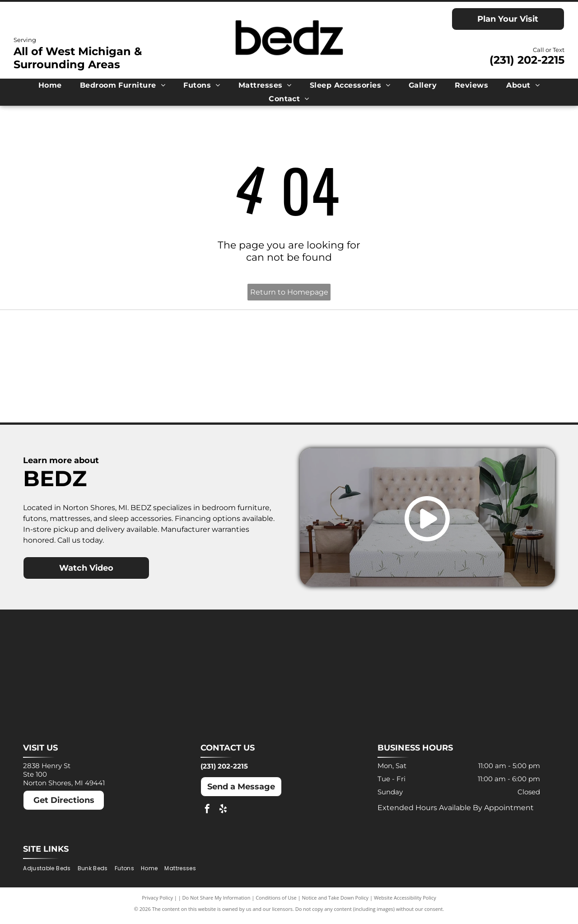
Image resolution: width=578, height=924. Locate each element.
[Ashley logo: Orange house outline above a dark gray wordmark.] (90, 342)
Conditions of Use (276, 903)
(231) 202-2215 (527, 60)
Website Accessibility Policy (405, 903)
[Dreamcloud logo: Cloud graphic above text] (223, 342)
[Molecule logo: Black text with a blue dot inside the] (487, 342)
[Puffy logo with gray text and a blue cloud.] (223, 395)
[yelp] (223, 815)
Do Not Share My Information (217, 903)
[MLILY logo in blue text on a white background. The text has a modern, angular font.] (355, 342)
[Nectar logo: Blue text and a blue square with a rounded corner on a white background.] (90, 395)
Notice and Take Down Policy (336, 903)
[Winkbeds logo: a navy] (355, 395)
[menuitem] (50, 85)
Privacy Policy (157, 903)
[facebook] (207, 815)
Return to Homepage (289, 292)
